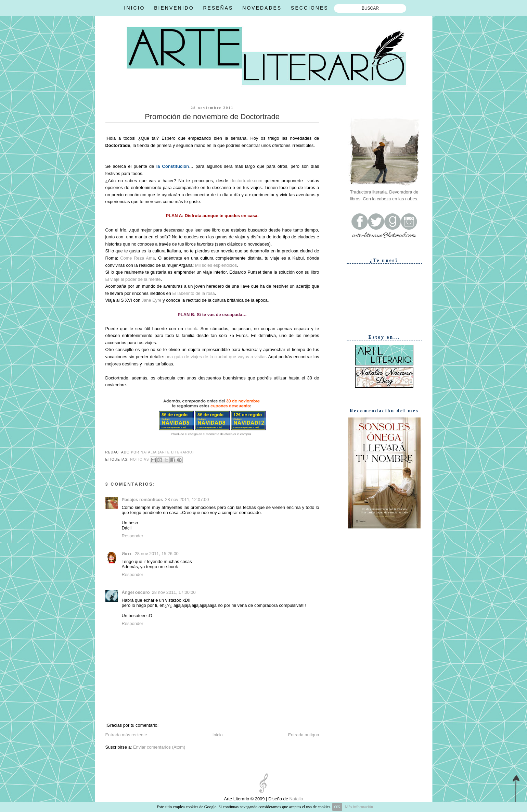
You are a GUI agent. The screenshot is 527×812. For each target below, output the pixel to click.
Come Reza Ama (138, 258)
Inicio (218, 735)
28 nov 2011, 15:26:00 (157, 554)
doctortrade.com (247, 181)
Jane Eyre (152, 300)
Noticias (139, 460)
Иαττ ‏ (127, 554)
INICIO (135, 8)
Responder (133, 536)
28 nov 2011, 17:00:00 (174, 592)
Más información (359, 807)
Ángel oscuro (136, 592)
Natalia (296, 799)
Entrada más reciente (126, 735)
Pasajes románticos (143, 499)
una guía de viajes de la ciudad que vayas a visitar (216, 357)
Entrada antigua (304, 735)
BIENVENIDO (174, 8)
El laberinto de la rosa (193, 293)
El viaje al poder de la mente (133, 279)
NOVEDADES (262, 8)
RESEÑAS (218, 8)
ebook (191, 329)
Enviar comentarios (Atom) (159, 747)
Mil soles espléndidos (216, 265)
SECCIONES (310, 8)
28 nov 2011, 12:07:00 (187, 499)
